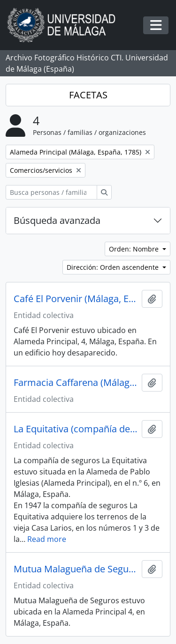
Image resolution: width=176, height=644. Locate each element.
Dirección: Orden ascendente (114, 267)
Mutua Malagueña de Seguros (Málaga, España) (76, 569)
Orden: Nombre (135, 249)
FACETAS (88, 95)
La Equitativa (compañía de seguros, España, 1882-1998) (76, 429)
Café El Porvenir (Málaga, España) (76, 299)
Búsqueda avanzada (57, 220)
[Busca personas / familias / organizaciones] (51, 192)
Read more (47, 539)
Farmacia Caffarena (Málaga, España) (76, 383)
